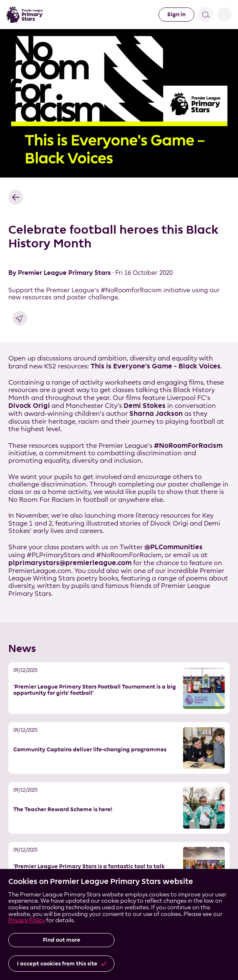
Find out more (62, 940)
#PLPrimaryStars (53, 555)
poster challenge (195, 484)
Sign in (176, 14)
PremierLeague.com (40, 571)
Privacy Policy (27, 920)
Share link (20, 318)
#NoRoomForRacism (188, 445)
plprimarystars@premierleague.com (70, 563)
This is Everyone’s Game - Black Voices (156, 366)
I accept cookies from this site (57, 964)
